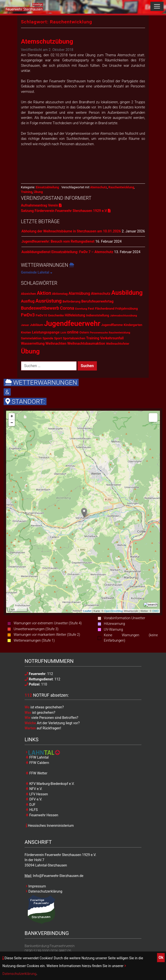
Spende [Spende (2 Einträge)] (48, 338)
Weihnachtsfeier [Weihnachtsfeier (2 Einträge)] (118, 344)
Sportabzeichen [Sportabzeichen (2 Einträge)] (74, 338)
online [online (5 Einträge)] (73, 332)
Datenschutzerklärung (44, 891)
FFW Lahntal (37, 757)
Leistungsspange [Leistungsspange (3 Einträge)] (46, 332)
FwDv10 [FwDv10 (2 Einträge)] (41, 315)
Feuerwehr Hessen (42, 815)
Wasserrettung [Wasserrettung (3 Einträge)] (33, 343)
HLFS (32, 810)
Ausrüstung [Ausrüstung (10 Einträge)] (48, 301)
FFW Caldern (37, 763)
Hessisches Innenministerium (50, 826)
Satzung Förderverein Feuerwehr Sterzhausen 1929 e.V (66, 211)
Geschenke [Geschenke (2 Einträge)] (56, 315)
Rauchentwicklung (121, 187)
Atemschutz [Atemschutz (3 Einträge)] (101, 294)
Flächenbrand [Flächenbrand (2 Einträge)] (105, 309)
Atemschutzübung (47, 41)
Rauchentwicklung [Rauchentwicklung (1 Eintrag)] (120, 333)
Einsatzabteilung (47, 187)
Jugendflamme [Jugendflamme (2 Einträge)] (112, 325)
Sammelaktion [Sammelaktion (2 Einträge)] (31, 338)
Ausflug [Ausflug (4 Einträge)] (28, 301)
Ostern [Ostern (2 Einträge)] (84, 332)
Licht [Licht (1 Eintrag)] (63, 333)
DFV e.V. (34, 799)
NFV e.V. (34, 789)
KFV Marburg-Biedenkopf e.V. (50, 784)
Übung (38, 192)
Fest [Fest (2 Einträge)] (91, 309)
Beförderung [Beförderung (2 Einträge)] (71, 301)
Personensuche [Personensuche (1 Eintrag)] (99, 333)
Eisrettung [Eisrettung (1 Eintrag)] (81, 309)
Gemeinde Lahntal (37, 272)
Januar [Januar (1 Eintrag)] (25, 325)
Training (27, 192)
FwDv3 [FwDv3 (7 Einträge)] (28, 315)
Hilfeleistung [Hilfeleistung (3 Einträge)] (75, 315)
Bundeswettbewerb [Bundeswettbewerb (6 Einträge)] (40, 308)
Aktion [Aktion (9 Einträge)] (44, 293)
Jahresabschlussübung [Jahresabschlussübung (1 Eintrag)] (124, 316)
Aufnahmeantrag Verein (41, 205)
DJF (31, 805)
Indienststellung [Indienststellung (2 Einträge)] (98, 315)
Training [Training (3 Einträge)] (93, 338)
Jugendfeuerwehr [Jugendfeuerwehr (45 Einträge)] (72, 323)
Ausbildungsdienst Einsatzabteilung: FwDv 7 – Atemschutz (67, 252)
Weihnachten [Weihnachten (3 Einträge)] (56, 343)
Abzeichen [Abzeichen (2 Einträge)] (28, 294)
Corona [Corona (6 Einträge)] (67, 308)
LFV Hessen (37, 794)
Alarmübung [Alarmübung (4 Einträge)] (79, 293)
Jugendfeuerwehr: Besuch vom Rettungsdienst (58, 241)
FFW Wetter (37, 773)
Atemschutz (99, 187)
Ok (161, 957)
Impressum (36, 886)
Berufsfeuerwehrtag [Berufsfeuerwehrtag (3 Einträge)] (97, 301)
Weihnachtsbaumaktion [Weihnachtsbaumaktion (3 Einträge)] (86, 343)
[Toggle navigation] (157, 6)
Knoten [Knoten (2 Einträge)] (26, 332)
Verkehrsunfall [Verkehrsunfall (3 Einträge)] (112, 338)
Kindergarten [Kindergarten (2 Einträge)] (133, 325)
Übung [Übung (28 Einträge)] (30, 351)
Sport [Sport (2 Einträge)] (58, 338)
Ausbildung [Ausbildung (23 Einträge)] (127, 293)
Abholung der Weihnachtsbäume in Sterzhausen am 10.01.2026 (71, 231)
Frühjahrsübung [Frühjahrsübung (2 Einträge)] (126, 309)
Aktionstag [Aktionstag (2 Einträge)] (60, 294)
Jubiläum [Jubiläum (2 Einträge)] (37, 325)
